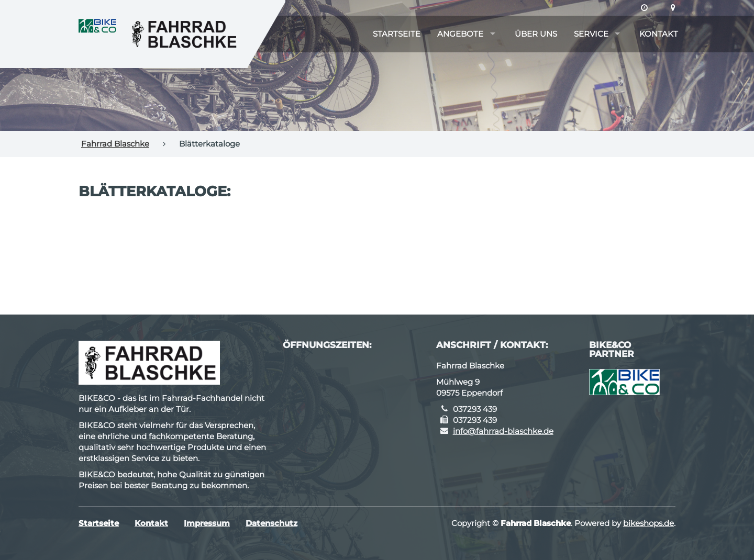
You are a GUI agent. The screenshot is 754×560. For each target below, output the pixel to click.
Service (591, 34)
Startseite (397, 34)
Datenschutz (271, 523)
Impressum (207, 523)
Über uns (536, 34)
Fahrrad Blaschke (115, 144)
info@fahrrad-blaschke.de (503, 431)
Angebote (460, 34)
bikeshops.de (648, 523)
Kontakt (659, 34)
